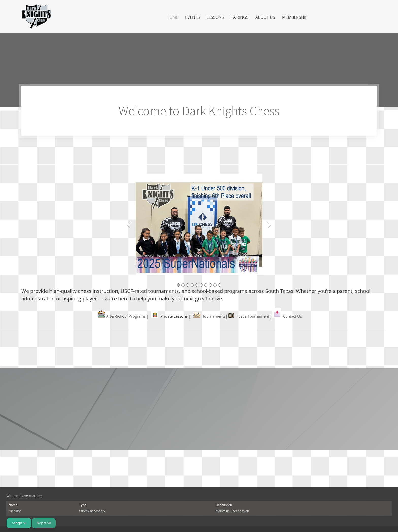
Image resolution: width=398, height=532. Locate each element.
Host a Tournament (252, 316)
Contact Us (292, 316)
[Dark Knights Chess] (36, 16)
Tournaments (214, 316)
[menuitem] (172, 17)
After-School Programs (126, 316)
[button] (199, 226)
